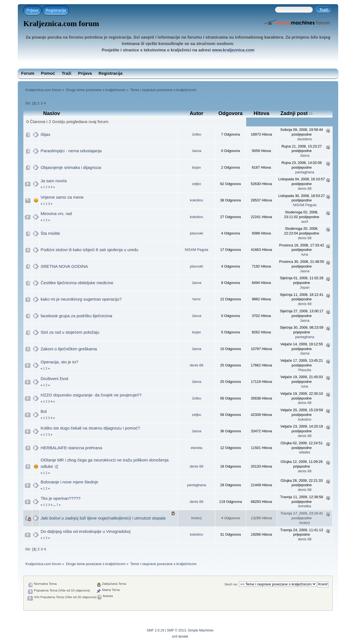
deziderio (305, 139)
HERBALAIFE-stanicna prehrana (71, 448)
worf (305, 222)
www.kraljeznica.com (233, 50)
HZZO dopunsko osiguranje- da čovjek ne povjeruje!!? (91, 395)
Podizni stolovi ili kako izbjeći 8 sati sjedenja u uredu (89, 250)
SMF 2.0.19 (155, 630)
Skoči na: (231, 584)
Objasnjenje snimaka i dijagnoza (71, 167)
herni (196, 299)
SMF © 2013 (176, 630)
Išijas (45, 134)
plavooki (196, 233)
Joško (197, 134)
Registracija (56, 10)
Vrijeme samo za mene (62, 197)
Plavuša (305, 370)
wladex (305, 452)
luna (305, 254)
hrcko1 (196, 518)
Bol (44, 411)
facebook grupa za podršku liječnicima (76, 316)
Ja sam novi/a (54, 181)
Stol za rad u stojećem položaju (70, 332)
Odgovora (230, 113)
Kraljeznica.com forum (61, 24)
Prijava (32, 10)
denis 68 (305, 189)
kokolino (196, 200)
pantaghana (305, 172)
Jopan (305, 287)
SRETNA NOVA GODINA (64, 266)
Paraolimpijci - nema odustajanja (71, 151)
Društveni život (55, 379)
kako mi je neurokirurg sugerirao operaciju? (81, 299)
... (55, 505)
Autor (196, 113)
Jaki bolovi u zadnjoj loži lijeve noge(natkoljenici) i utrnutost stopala (103, 518)
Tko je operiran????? (61, 498)
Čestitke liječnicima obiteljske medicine (77, 283)
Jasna (196, 151)
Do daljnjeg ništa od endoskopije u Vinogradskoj (86, 531)
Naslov (51, 113)
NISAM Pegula (305, 205)
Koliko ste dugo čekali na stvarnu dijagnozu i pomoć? (90, 428)
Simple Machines (201, 630)
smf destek (180, 636)
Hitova (261, 113)
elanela (197, 448)
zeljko (196, 184)
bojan (197, 167)
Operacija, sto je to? (59, 362)
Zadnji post (296, 113)
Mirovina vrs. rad (56, 214)
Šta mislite (50, 233)
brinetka (305, 506)
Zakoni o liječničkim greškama (69, 349)
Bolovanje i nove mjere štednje (69, 482)
